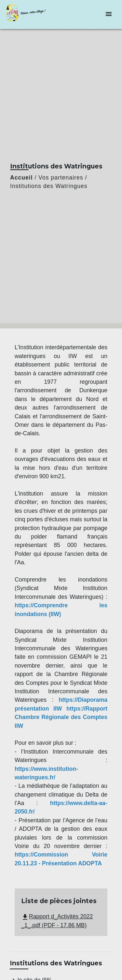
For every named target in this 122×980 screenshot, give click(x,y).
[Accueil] (30, 14)
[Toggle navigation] (109, 14)
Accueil (21, 178)
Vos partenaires (61, 178)
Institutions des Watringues (49, 186)
